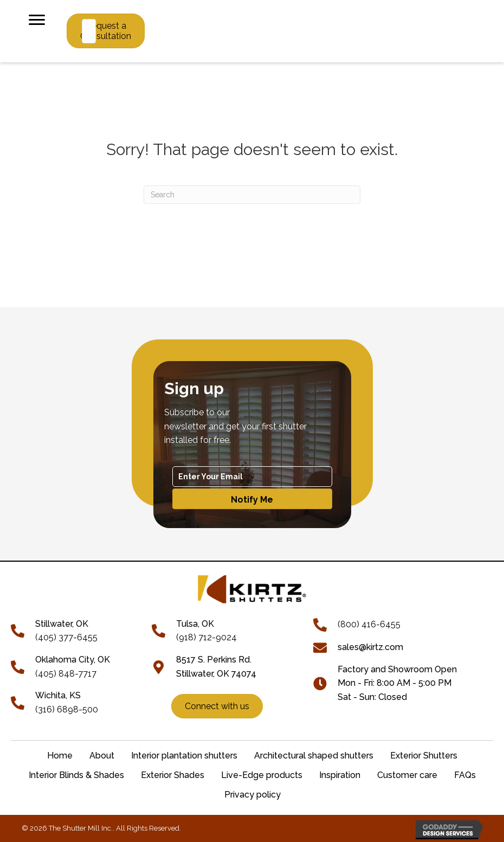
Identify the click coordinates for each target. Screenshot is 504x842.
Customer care (407, 775)
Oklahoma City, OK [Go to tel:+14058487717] (73, 660)
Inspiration (340, 775)
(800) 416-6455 (369, 624)
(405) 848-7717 (66, 674)
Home (60, 756)
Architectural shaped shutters (314, 756)
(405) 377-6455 (66, 637)
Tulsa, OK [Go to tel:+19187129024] (195, 624)
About (102, 756)
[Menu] (37, 20)
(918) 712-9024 (206, 637)
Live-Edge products (262, 775)
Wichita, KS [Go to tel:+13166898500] (58, 695)
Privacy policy (253, 795)
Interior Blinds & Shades (76, 775)
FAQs (465, 775)
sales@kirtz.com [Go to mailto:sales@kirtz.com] (370, 647)
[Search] (252, 195)
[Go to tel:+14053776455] (23, 630)
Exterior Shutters (424, 756)
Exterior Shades (173, 775)
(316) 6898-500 (67, 709)
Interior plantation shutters (184, 756)
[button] (252, 499)
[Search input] (89, 31)
